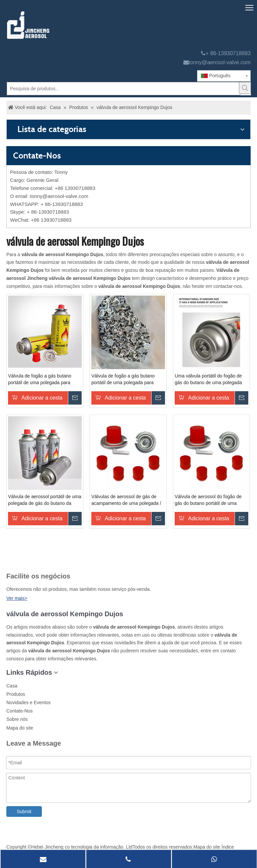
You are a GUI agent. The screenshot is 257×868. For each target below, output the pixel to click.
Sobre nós (17, 719)
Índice (228, 847)
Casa (12, 686)
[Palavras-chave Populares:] (245, 88)
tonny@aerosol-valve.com (220, 62)
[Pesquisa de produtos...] (123, 89)
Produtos (16, 694)
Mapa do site (20, 728)
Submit (24, 811)
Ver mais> (17, 598)
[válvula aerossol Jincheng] (64, 25)
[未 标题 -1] (19, 559)
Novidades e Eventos (28, 702)
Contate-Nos (20, 711)
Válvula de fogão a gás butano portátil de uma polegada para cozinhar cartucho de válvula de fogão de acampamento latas (41, 379)
